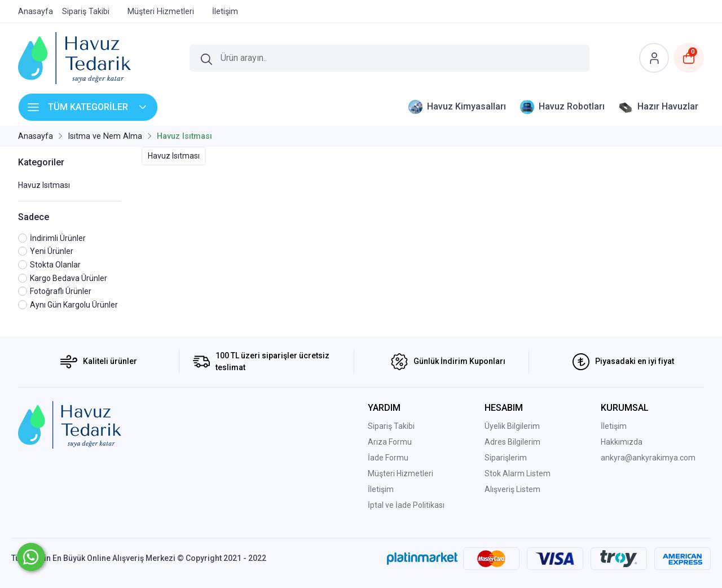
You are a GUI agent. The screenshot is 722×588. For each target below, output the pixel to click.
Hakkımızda (622, 442)
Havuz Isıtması (44, 185)
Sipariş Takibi (391, 426)
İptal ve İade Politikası (406, 505)
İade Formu (388, 458)
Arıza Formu (390, 442)
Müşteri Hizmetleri (400, 473)
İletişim (381, 489)
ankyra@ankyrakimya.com (648, 458)
